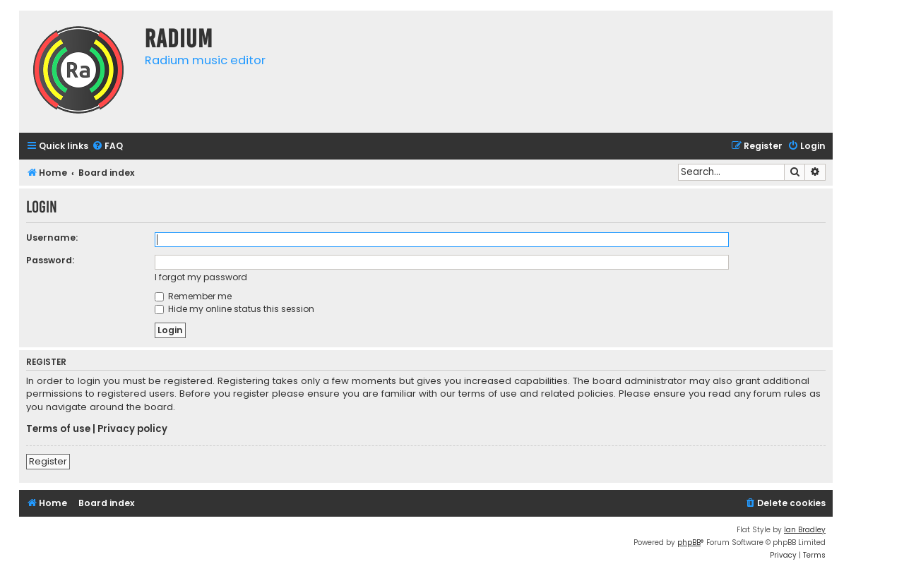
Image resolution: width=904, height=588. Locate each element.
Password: (50, 260)
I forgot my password (201, 277)
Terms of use (58, 429)
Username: (52, 238)
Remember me (193, 296)
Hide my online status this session (234, 309)
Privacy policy (132, 429)
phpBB (689, 542)
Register (48, 461)
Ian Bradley (805, 530)
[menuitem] (107, 146)
